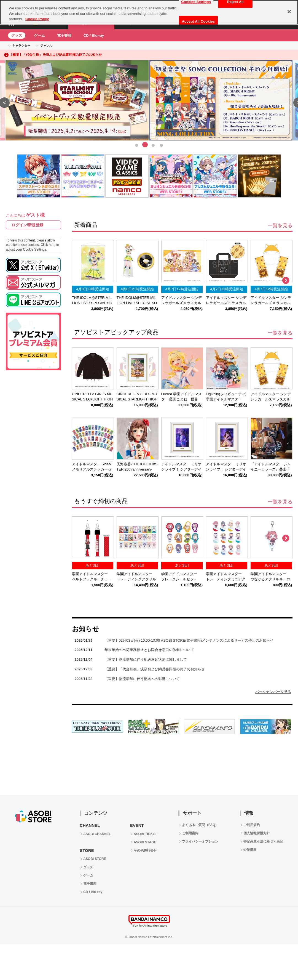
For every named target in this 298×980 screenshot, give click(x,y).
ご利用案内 (190, 833)
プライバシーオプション (200, 841)
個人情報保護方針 (257, 833)
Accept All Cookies (198, 21)
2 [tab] (145, 145)
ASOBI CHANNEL (97, 834)
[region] (149, 12)
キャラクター (21, 46)
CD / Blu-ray (94, 35)
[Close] (289, 12)
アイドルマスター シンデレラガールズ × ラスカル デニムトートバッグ (228, 303)
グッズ (17, 35)
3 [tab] (153, 145)
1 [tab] (137, 145)
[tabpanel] (149, 100)
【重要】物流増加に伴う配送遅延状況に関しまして (146, 659)
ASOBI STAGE (145, 842)
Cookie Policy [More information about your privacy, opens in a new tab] (37, 19)
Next (286, 281)
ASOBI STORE (95, 859)
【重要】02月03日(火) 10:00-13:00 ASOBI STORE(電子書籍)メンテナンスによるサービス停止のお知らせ (189, 640)
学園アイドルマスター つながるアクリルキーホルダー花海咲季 (270, 579)
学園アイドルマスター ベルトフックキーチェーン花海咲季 (92, 579)
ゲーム (40, 35)
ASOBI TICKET (145, 834)
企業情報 (250, 850)
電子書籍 (64, 35)
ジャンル (46, 46)
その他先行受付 (145, 851)
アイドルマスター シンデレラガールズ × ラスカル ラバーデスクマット (183, 303)
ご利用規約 (252, 825)
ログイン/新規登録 (28, 225)
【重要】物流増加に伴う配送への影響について (142, 679)
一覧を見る (280, 225)
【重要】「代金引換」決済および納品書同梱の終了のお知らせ (155, 669)
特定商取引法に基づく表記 (263, 841)
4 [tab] (162, 145)
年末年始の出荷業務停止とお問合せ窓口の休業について (149, 650)
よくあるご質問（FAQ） (200, 825)
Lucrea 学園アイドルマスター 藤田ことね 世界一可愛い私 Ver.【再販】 (182, 399)
